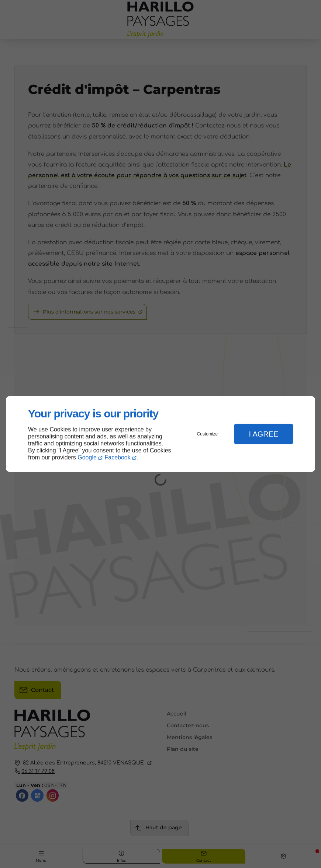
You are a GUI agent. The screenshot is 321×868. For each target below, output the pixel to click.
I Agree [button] (263, 434)
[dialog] (160, 434)
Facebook (118, 457)
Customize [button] (208, 434)
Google (87, 457)
